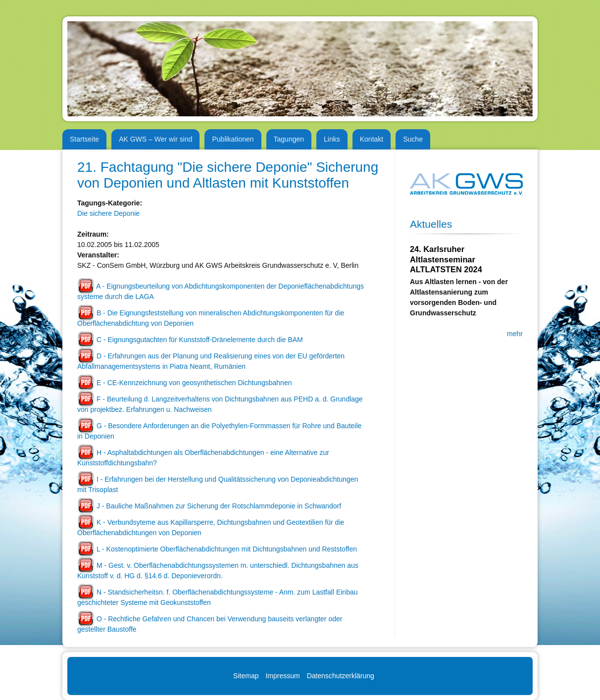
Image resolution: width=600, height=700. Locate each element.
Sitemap (246, 676)
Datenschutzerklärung (341, 676)
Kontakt (372, 139)
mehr (515, 334)
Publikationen (233, 139)
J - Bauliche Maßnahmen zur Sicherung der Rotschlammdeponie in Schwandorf (219, 506)
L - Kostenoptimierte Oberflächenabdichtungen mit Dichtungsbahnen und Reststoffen (227, 549)
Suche (413, 139)
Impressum (282, 676)
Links (332, 139)
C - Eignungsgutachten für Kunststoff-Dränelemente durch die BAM (200, 340)
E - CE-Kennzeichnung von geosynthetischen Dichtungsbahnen (194, 383)
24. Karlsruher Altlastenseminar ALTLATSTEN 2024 (446, 259)
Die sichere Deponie (108, 213)
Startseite (84, 139)
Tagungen (289, 139)
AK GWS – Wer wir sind (155, 139)
